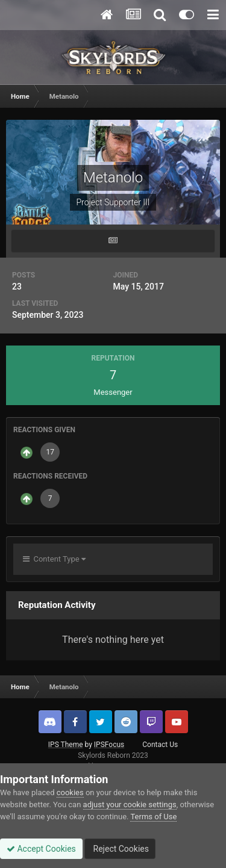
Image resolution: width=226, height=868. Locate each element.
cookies (70, 792)
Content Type (54, 559)
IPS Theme (66, 745)
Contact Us (160, 745)
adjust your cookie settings (130, 804)
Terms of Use (153, 817)
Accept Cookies (41, 849)
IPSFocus (109, 745)
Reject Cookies (120, 849)
